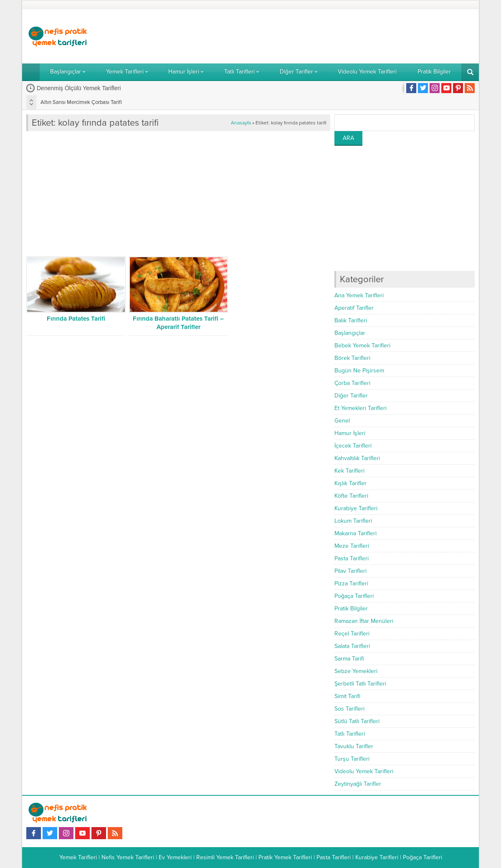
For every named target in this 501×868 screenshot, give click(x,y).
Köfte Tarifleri (351, 496)
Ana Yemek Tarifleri (359, 295)
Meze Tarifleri (352, 546)
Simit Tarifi (347, 696)
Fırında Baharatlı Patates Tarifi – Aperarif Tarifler (178, 323)
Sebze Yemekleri (356, 671)
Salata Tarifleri (352, 646)
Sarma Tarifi (349, 659)
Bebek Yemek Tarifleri (362, 345)
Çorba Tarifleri (352, 383)
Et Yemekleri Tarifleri (361, 408)
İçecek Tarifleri (353, 446)
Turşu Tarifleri (352, 759)
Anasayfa (241, 123)
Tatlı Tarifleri (350, 734)
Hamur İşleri (350, 433)
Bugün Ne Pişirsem (359, 371)
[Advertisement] (323, 36)
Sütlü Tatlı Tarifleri (357, 721)
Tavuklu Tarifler (354, 746)
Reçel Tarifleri (352, 634)
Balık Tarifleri (351, 320)
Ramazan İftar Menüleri (364, 621)
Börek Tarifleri (352, 358)
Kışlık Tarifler (350, 483)
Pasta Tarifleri (352, 558)
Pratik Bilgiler (351, 609)
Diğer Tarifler (351, 396)
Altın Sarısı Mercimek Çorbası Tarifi (81, 102)
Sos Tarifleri (349, 709)
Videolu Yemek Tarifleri (364, 771)
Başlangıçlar (350, 333)
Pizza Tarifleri (351, 583)
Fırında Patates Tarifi (76, 319)
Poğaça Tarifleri (354, 596)
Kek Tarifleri (349, 471)
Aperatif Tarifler (354, 308)
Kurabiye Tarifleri (356, 508)
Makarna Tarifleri (356, 533)
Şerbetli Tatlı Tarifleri (360, 684)
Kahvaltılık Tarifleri (357, 458)
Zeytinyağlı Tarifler (358, 784)
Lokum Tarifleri (353, 521)
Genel (342, 421)
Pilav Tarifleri (350, 571)
